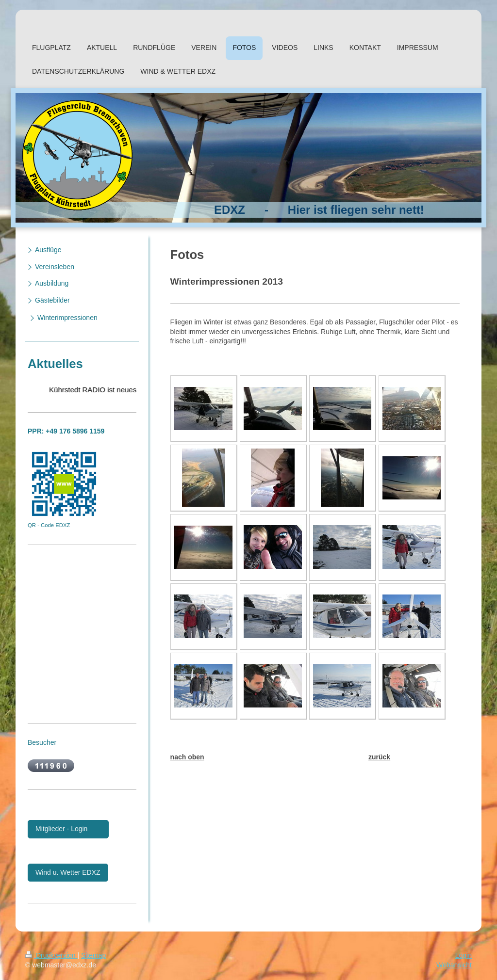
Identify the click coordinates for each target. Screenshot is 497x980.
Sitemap (93, 955)
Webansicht (454, 965)
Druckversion (51, 955)
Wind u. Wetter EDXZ (68, 872)
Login (464, 955)
